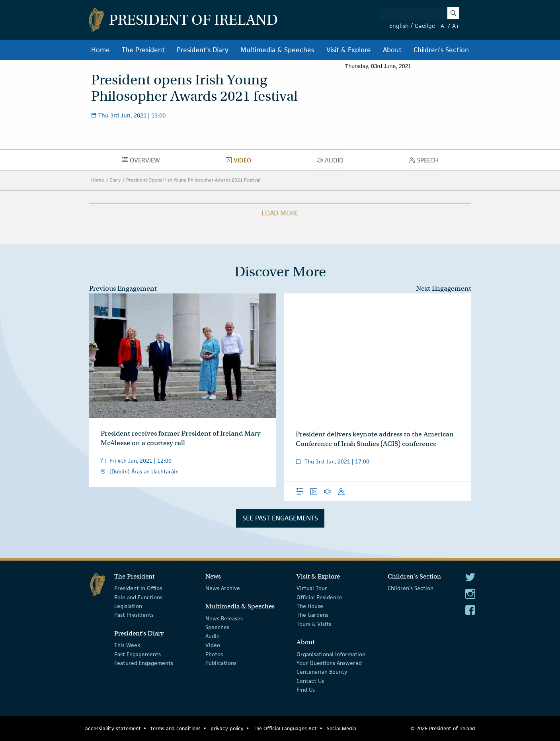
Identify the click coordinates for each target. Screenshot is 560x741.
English (399, 26)
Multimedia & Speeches (277, 50)
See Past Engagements (280, 518)
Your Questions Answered (329, 663)
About (392, 50)
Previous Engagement (123, 288)
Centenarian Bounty (322, 672)
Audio (332, 162)
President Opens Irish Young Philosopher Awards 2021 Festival (193, 180)
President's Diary (203, 50)
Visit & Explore (349, 50)
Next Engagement (444, 288)
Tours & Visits (314, 624)
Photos (214, 654)
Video (241, 162)
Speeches (217, 627)
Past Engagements (138, 654)
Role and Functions (138, 597)
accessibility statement (113, 728)
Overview (143, 162)
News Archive (223, 588)
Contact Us (310, 680)
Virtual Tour (312, 588)
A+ (456, 26)
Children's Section (441, 50)
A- (443, 26)
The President (143, 50)
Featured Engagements (144, 663)
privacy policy (227, 728)
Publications (221, 663)
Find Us (306, 690)
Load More (280, 213)
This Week (127, 645)
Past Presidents (134, 615)
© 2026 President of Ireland (443, 728)
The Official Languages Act (285, 728)
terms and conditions (176, 728)
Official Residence (319, 597)
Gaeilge (425, 26)
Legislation (128, 606)
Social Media (341, 728)
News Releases (224, 618)
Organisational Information (331, 654)
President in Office (138, 588)
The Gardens (312, 615)
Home (100, 50)
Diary (115, 180)
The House (310, 606)
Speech (426, 162)
